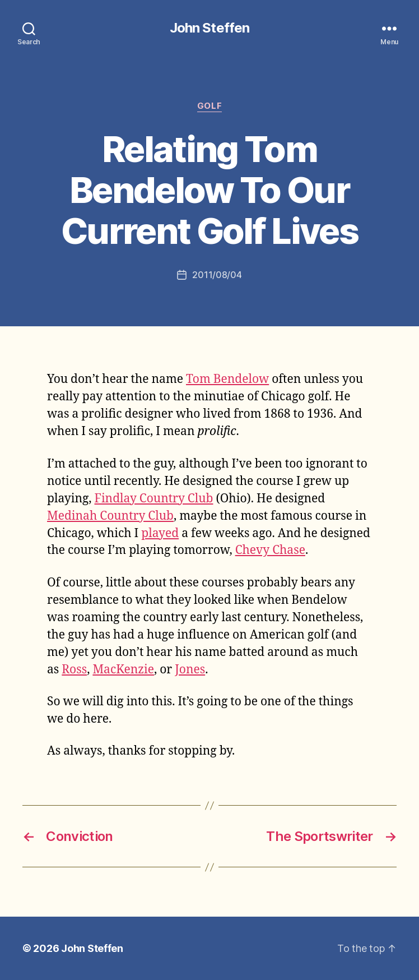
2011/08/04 (217, 275)
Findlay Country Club (154, 499)
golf (209, 106)
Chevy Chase (270, 550)
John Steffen (209, 28)
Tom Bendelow (227, 379)
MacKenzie (123, 670)
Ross (74, 670)
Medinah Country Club (110, 516)
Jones (190, 670)
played (160, 533)
